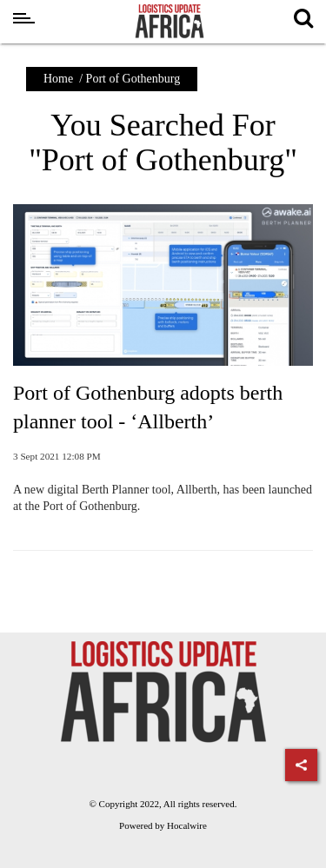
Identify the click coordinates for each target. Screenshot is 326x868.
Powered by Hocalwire (163, 825)
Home (58, 79)
